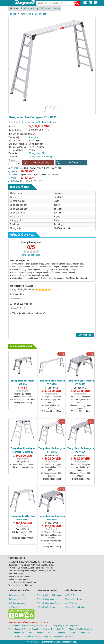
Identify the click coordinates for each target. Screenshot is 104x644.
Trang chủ (13, 14)
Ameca (51, 633)
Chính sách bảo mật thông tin (49, 603)
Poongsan (42, 14)
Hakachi (27, 636)
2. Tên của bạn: (17, 294)
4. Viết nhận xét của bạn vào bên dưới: (28, 313)
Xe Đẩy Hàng (57, 625)
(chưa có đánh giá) (31, 122)
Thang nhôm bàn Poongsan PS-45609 (80, 450)
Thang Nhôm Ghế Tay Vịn (79, 629)
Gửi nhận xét (85, 335)
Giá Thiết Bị (70, 595)
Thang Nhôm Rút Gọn (39, 625)
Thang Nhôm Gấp (58, 629)
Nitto (30, 633)
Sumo (37, 636)
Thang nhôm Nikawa (74, 599)
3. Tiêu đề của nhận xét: (21, 304)
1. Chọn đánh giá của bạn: (22, 289)
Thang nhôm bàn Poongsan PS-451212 (52, 450)
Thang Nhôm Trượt (39, 629)
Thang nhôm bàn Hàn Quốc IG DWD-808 (23, 518)
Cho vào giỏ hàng (41, 162)
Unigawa (40, 633)
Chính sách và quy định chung (49, 595)
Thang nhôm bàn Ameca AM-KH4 (23, 382)
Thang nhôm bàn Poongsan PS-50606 (52, 518)
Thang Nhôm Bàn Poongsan (42, 157)
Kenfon (72, 633)
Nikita (18, 636)
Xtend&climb (85, 633)
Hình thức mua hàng (17, 603)
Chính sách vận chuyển (46, 607)
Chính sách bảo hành (45, 599)
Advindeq (61, 633)
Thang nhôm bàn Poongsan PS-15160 (52, 382)
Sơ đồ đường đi (14, 607)
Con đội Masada (72, 603)
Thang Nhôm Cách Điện (18, 629)
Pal (10, 636)
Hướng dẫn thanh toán (18, 599)
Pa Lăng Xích (71, 625)
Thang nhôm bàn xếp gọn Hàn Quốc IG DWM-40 (23, 450)
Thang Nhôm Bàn (28, 14)
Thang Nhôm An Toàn (17, 625)
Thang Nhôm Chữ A (16, 633)
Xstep (46, 636)
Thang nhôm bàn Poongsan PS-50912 (80, 382)
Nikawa (68, 636)
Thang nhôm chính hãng (75, 607)
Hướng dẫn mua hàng (17, 595)
